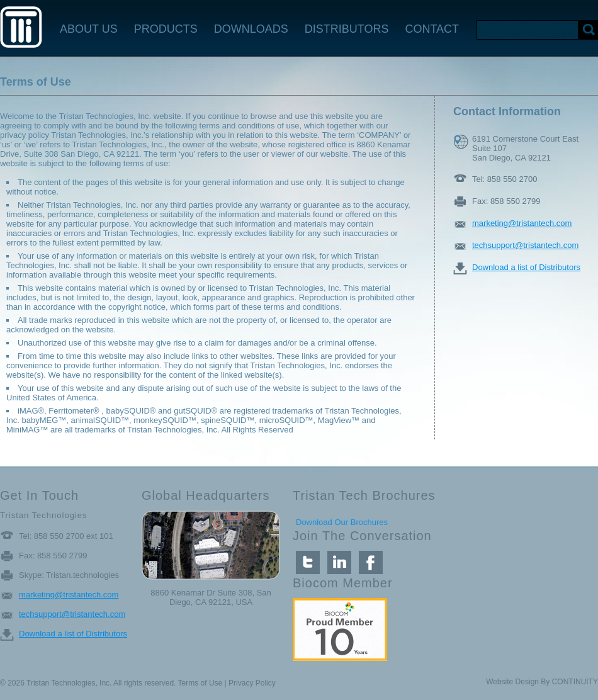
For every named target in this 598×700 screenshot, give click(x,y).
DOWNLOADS (251, 29)
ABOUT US (89, 29)
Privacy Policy (252, 683)
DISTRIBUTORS (347, 29)
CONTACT (432, 29)
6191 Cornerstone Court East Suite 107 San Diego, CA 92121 (525, 142)
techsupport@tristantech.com (525, 245)
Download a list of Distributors (526, 267)
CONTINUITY (575, 682)
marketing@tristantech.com (522, 223)
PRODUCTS (166, 29)
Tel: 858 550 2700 (505, 179)
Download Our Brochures (342, 522)
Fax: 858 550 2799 (506, 201)
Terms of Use (200, 683)
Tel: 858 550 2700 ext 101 (66, 536)
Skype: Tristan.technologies (69, 575)
